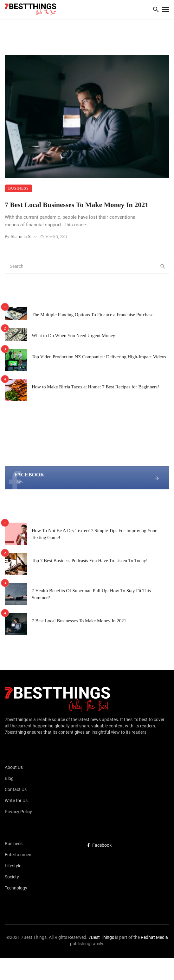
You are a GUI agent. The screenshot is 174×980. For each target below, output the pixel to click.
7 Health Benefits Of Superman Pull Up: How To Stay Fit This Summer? (91, 594)
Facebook (99, 845)
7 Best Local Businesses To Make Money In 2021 (77, 205)
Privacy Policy (18, 812)
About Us (14, 767)
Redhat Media (154, 937)
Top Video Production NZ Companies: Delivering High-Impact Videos (99, 357)
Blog (9, 778)
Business (19, 188)
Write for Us (16, 801)
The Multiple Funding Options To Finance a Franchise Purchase (93, 315)
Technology (16, 888)
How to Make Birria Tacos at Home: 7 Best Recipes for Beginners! (95, 387)
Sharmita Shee (24, 237)
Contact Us (16, 789)
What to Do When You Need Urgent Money (73, 336)
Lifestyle (13, 866)
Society (12, 877)
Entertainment (19, 855)
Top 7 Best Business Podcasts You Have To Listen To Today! (90, 561)
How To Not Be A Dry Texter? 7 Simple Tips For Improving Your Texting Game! (94, 534)
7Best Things (101, 937)
